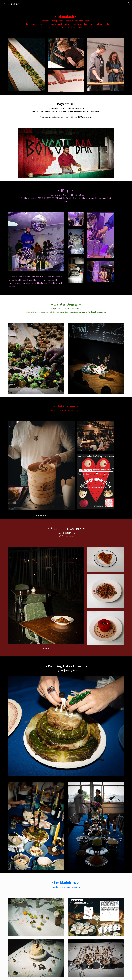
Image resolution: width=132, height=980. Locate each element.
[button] (129, 4)
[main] (66, 21)
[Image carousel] (36, 358)
